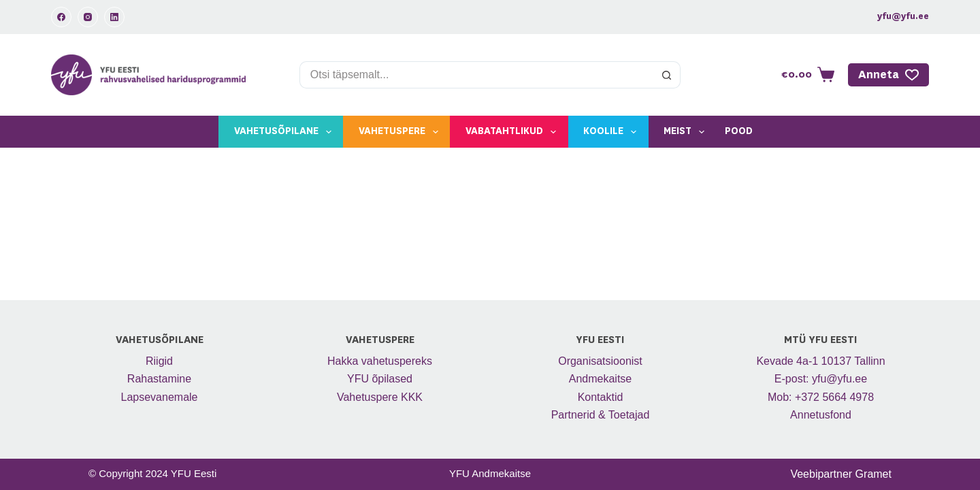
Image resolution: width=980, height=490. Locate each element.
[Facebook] (61, 17)
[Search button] (667, 75)
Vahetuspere (401, 132)
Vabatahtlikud (513, 132)
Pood (739, 131)
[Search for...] (477, 75)
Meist (687, 132)
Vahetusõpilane (285, 132)
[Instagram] (88, 17)
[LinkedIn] (114, 17)
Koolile (612, 132)
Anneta (889, 75)
